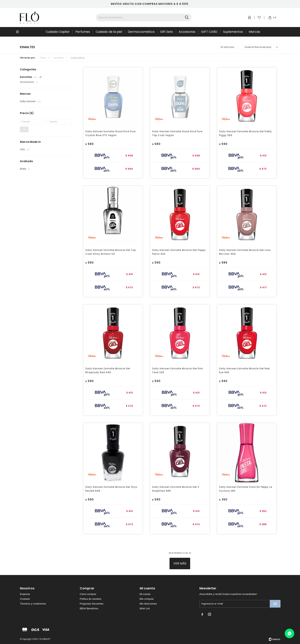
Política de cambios (91, 599)
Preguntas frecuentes (92, 604)
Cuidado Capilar (58, 32)
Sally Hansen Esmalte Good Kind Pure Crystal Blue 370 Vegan (110, 133)
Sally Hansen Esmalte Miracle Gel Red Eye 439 (244, 370)
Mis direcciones (148, 604)
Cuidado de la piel (109, 32)
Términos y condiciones (33, 604)
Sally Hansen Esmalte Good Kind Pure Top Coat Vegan (177, 133)
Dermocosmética (141, 32)
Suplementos (233, 32)
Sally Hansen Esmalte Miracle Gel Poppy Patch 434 (179, 252)
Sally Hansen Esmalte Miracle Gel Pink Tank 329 (177, 370)
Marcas (254, 32)
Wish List (145, 608)
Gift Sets (167, 32)
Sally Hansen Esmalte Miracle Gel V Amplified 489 (176, 489)
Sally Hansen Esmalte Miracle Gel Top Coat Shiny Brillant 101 (111, 252)
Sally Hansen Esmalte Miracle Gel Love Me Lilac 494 (245, 252)
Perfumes (83, 32)
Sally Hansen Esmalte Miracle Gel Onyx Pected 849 (111, 489)
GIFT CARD (209, 32)
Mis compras (147, 599)
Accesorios (187, 32)
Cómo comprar (88, 594)
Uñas (43, 58)
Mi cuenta (145, 594)
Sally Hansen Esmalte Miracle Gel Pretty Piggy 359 (245, 133)
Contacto (25, 599)
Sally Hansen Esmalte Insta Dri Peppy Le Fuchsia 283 (246, 489)
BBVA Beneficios (89, 608)
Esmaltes (59, 58)
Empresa (25, 594)
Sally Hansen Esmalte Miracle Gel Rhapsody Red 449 (108, 370)
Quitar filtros (78, 58)
